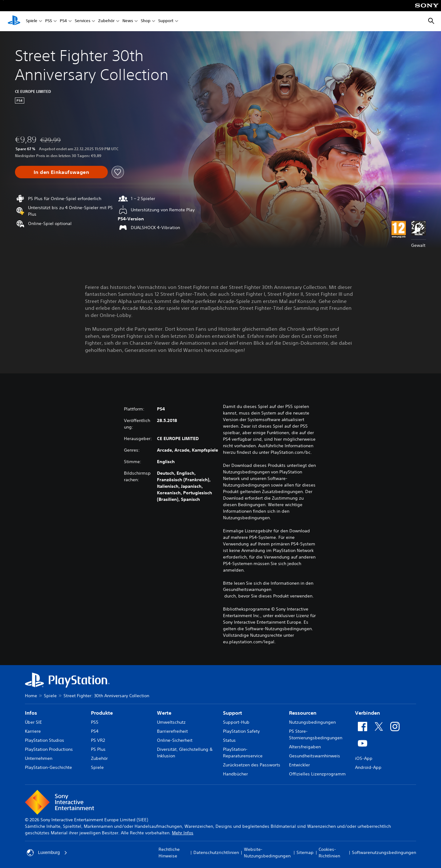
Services (83, 21)
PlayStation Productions (49, 749)
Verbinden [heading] (367, 713)
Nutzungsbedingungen (312, 722)
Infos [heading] (31, 713)
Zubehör (106, 21)
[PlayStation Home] (14, 21)
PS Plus (98, 749)
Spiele (32, 21)
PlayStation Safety (241, 731)
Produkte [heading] (102, 713)
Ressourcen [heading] (303, 713)
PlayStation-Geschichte (48, 767)
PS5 (49, 21)
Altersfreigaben (305, 747)
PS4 (63, 21)
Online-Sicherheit (175, 740)
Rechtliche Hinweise (169, 853)
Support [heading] (232, 713)
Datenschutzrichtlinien (216, 852)
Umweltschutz (171, 722)
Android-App (368, 767)
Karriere (33, 731)
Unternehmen (39, 758)
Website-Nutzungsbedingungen (267, 853)
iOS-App (364, 758)
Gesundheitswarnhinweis (315, 756)
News (128, 21)
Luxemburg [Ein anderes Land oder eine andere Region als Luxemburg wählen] (47, 853)
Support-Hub (236, 722)
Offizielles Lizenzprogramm (317, 774)
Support (166, 21)
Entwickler (299, 765)
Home (31, 696)
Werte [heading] (164, 713)
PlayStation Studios (45, 740)
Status (229, 740)
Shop (146, 21)
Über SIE (33, 722)
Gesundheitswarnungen (247, 589)
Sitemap (305, 852)
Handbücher (235, 774)
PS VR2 (98, 740)
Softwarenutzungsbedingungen (384, 852)
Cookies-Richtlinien (329, 853)
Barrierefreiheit (172, 731)
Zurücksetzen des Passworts (252, 765)
